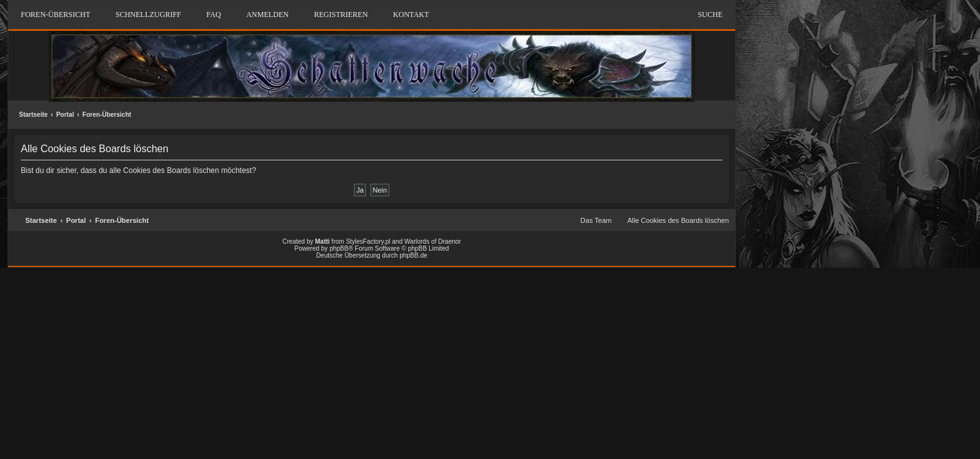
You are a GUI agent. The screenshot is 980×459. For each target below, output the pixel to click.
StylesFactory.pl (368, 241)
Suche (710, 15)
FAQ (214, 15)
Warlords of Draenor (433, 241)
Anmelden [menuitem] (267, 15)
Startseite (33, 115)
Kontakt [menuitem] (411, 15)
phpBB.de (413, 255)
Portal (65, 115)
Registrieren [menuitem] (340, 15)
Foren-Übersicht (107, 115)
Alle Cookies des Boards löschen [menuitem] (678, 220)
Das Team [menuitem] (596, 220)
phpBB (339, 248)
